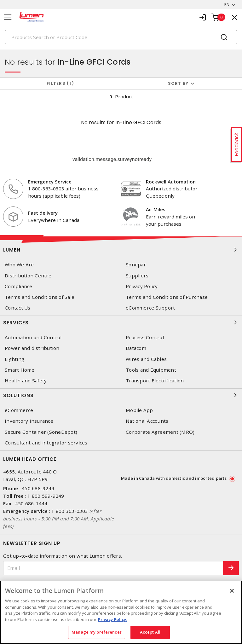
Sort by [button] (178, 83)
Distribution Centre (28, 276)
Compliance (19, 286)
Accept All (150, 632)
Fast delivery (43, 213)
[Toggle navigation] (8, 17)
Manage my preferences (97, 632)
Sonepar (136, 265)
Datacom (136, 348)
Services (121, 322)
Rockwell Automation (171, 182)
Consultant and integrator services (46, 443)
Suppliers (137, 276)
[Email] (113, 568)
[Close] (232, 591)
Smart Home (20, 370)
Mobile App (139, 410)
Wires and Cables (146, 359)
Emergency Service (50, 182)
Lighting (14, 359)
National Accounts (147, 421)
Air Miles (156, 209)
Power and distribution (32, 348)
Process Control (145, 337)
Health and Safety (26, 381)
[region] (121, 612)
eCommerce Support (150, 308)
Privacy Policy (142, 286)
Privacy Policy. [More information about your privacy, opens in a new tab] (113, 619)
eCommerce (19, 410)
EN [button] (227, 4)
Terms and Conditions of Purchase (167, 297)
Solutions (121, 395)
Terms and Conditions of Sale (40, 297)
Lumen (121, 250)
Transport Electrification (155, 381)
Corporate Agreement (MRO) (160, 432)
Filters (60, 83)
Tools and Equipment (151, 370)
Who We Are (19, 265)
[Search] (121, 37)
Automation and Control (33, 337)
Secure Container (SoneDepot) (41, 432)
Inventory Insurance (29, 421)
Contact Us (18, 308)
